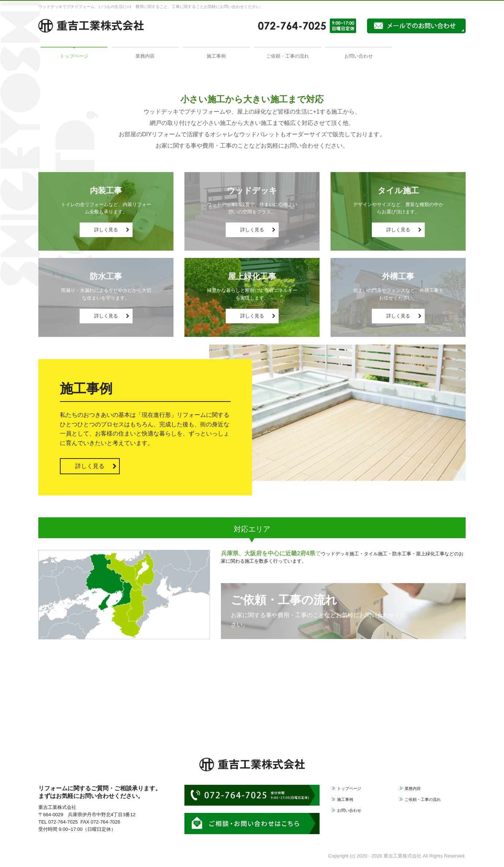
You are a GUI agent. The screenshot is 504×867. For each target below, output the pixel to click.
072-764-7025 (63, 822)
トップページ (74, 56)
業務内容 (145, 56)
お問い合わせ (359, 56)
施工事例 (216, 56)
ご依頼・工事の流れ (288, 56)
